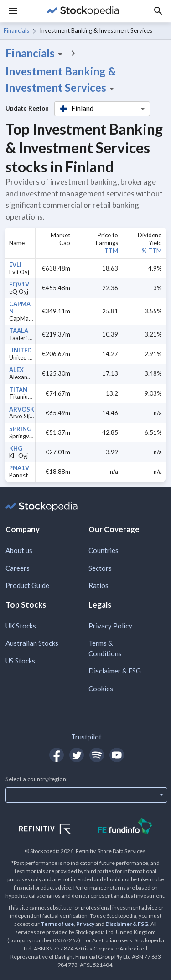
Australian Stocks (32, 643)
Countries (104, 550)
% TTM (152, 251)
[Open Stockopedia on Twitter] (77, 755)
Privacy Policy (110, 626)
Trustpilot (86, 737)
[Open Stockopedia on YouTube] (117, 755)
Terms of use (57, 924)
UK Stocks (21, 626)
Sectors (100, 568)
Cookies (101, 689)
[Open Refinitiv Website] (55, 830)
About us (19, 550)
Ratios (98, 585)
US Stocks (20, 661)
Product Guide (27, 585)
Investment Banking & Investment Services (61, 80)
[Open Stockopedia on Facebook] (57, 755)
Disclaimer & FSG (115, 671)
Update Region (27, 108)
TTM (111, 251)
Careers (18, 568)
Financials (16, 30)
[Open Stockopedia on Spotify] (97, 755)
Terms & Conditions (105, 648)
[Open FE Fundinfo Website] (125, 827)
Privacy (85, 924)
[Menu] (13, 11)
